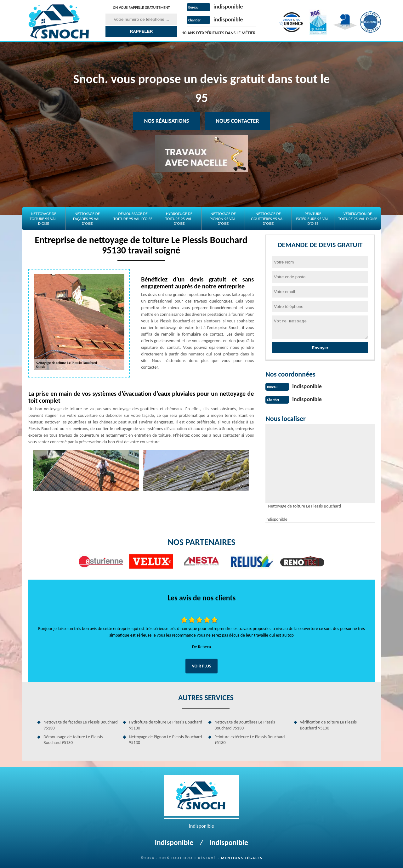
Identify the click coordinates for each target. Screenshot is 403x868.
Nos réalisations (166, 121)
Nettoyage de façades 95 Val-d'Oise (87, 218)
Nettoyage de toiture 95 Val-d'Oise (44, 218)
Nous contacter (237, 121)
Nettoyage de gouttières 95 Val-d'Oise (268, 218)
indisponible (230, 6)
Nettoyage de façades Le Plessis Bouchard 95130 (81, 724)
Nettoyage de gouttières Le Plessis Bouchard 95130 (245, 724)
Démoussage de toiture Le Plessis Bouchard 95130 (73, 739)
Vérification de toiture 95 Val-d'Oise (358, 216)
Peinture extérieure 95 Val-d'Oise (313, 218)
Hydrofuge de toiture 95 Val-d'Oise (179, 218)
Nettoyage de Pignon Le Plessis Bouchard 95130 (166, 739)
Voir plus (201, 665)
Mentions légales (242, 857)
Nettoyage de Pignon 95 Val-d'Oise (223, 218)
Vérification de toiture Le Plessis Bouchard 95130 (328, 724)
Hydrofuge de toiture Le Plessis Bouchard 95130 (166, 724)
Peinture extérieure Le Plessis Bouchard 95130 (250, 739)
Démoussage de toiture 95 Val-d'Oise (133, 216)
